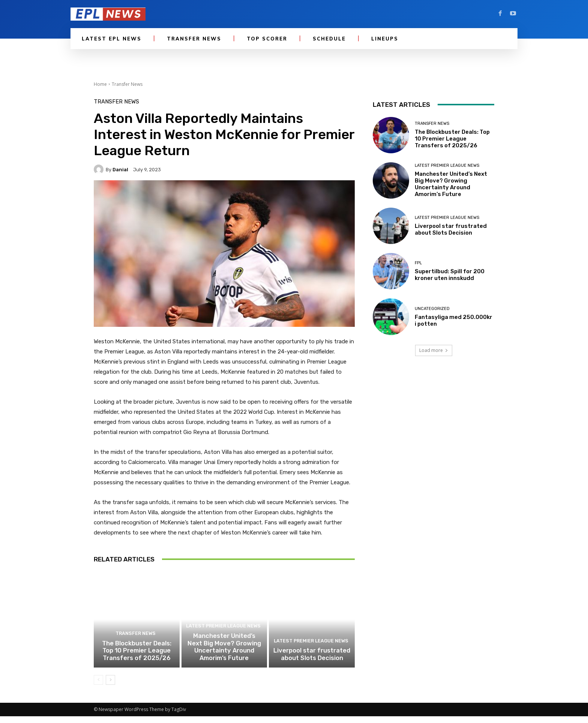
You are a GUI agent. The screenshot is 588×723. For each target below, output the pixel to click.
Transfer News (127, 84)
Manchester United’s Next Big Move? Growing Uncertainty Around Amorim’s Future (224, 655)
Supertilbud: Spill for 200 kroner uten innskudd (450, 275)
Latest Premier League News (223, 636)
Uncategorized (432, 309)
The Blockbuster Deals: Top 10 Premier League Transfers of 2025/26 (136, 659)
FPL (418, 263)
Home (100, 84)
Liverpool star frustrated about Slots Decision (312, 662)
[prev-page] (98, 687)
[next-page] (110, 687)
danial (120, 170)
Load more (434, 350)
